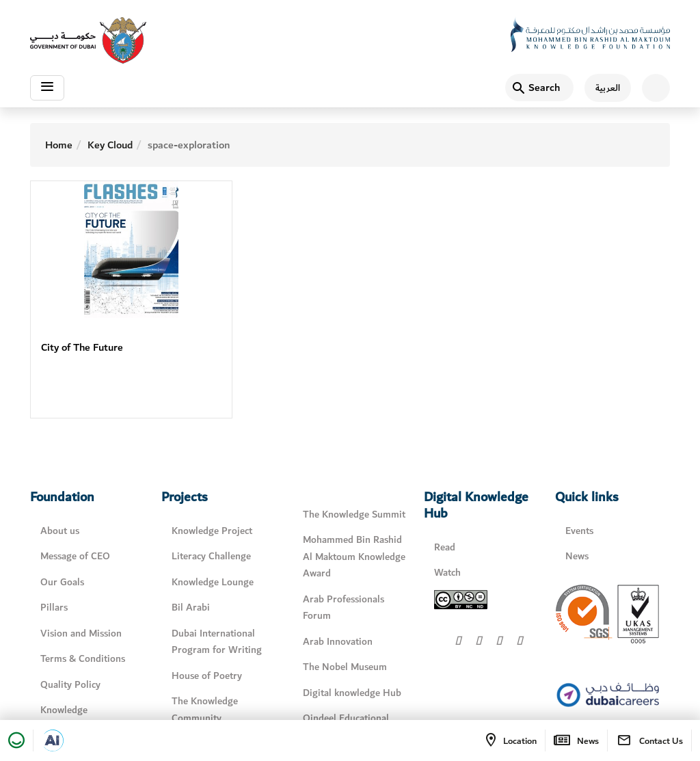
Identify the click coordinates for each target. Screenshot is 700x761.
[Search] (539, 88)
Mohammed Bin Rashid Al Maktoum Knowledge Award (354, 557)
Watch (447, 573)
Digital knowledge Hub (352, 693)
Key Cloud (110, 145)
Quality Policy (70, 685)
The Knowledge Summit (354, 515)
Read (445, 547)
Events (579, 531)
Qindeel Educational (346, 718)
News (577, 556)
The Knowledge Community (205, 710)
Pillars (54, 608)
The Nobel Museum (345, 667)
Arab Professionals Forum (344, 608)
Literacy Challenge (211, 556)
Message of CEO (75, 556)
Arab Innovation (338, 642)
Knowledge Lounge (213, 582)
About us (60, 531)
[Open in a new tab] (53, 740)
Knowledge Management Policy (82, 719)
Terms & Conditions (83, 659)
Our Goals (62, 582)
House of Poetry (207, 676)
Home (59, 145)
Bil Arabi (191, 608)
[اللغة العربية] (602, 88)
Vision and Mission (81, 633)
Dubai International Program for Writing (217, 642)
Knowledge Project (212, 531)
